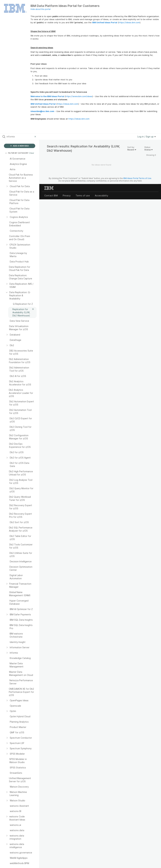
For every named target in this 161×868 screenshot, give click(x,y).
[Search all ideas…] (20, 137)
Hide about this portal (40, 9)
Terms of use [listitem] (83, 196)
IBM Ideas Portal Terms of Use (137, 178)
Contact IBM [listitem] (51, 196)
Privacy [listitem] (67, 196)
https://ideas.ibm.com (129, 22)
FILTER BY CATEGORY (17, 153)
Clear (32, 153)
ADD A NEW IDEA (19, 146)
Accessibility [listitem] (101, 196)
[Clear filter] (36, 137)
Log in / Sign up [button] (147, 137)
